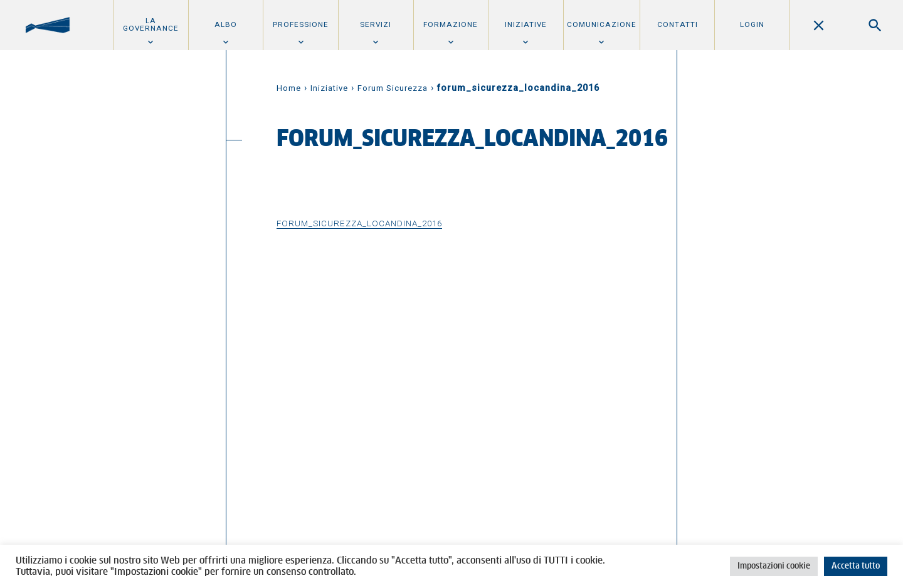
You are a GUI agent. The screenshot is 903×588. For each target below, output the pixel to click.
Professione (301, 24)
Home (289, 88)
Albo (226, 24)
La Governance (151, 24)
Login (752, 24)
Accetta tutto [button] (856, 566)
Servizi (376, 24)
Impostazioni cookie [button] (774, 566)
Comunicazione (602, 24)
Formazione (451, 24)
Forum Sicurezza (393, 88)
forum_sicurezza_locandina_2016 (359, 223)
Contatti (678, 24)
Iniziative (526, 24)
